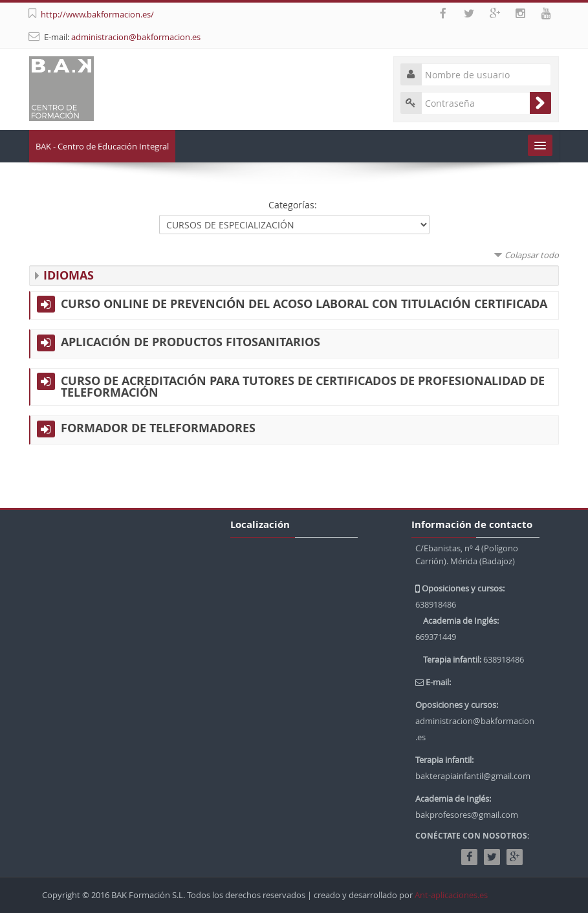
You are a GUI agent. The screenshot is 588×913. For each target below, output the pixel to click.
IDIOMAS (69, 275)
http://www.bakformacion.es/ (97, 14)
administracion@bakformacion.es (136, 37)
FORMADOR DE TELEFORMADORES (158, 428)
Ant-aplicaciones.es (451, 895)
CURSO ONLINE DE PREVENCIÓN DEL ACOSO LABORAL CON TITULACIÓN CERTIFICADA (304, 304)
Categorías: (293, 205)
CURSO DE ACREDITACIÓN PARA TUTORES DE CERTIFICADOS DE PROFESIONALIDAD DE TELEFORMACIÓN (303, 387)
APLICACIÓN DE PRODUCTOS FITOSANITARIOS (191, 342)
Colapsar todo (532, 255)
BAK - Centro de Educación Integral (102, 146)
